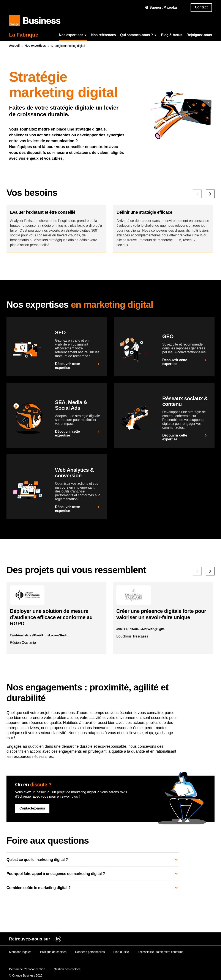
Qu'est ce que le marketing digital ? (93, 881)
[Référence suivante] (210, 586)
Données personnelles (90, 952)
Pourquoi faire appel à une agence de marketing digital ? (93, 895)
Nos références (103, 35)
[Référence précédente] (197, 586)
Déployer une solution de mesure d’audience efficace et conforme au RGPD (54, 635)
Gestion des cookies (67, 969)
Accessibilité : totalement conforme (160, 952)
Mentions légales (20, 952)
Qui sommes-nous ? (138, 35)
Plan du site (121, 952)
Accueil (14, 46)
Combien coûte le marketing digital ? (93, 909)
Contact (201, 7)
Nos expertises (73, 35)
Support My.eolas (161, 7)
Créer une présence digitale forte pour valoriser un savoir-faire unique (162, 632)
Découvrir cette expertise (78, 381)
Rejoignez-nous (199, 35)
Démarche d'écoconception (27, 969)
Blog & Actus (172, 35)
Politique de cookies (53, 952)
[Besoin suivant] (210, 194)
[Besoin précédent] (197, 194)
